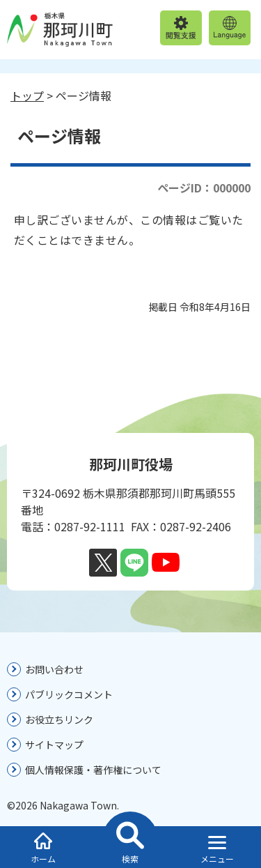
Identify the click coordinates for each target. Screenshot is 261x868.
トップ (27, 96)
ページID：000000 (204, 188)
